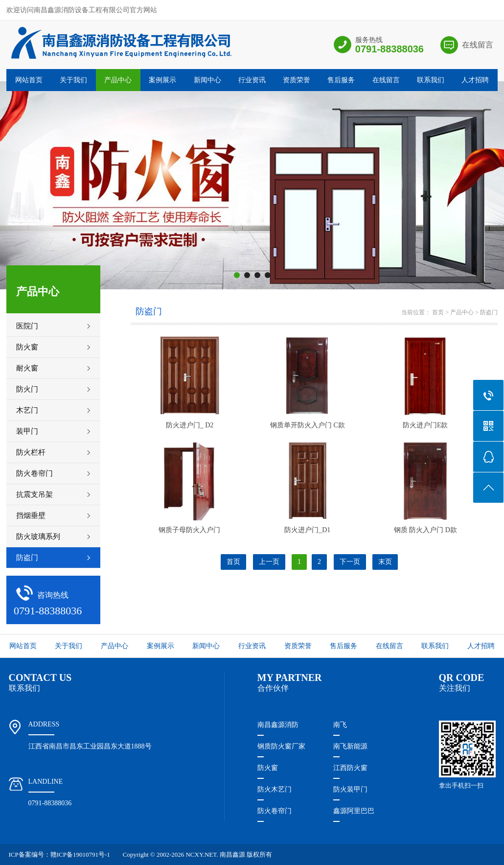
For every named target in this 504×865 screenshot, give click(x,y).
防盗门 (489, 312)
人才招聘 (475, 80)
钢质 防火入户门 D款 (425, 530)
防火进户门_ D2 (190, 425)
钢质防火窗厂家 (281, 746)
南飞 (340, 725)
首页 (438, 312)
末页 (385, 562)
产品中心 (118, 80)
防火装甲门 (350, 789)
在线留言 (478, 45)
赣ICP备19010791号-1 (80, 854)
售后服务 (341, 80)
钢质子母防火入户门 (189, 530)
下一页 (350, 562)
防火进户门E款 (425, 425)
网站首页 (29, 80)
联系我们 (431, 80)
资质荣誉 (297, 80)
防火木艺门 (275, 789)
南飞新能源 (350, 746)
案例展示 (162, 80)
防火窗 (268, 768)
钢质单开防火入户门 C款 (308, 425)
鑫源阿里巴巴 (354, 811)
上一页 (269, 562)
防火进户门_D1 (307, 530)
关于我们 (73, 80)
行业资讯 (252, 80)
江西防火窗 (350, 768)
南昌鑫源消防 (278, 725)
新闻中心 (207, 80)
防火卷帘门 (275, 811)
